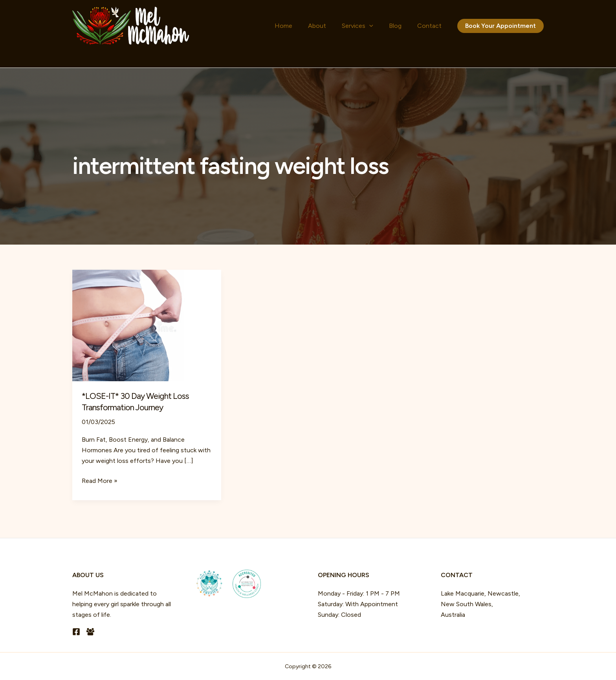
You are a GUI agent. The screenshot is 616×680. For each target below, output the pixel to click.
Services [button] (377, 26)
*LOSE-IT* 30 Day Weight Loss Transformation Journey (137, 402)
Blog (407, 26)
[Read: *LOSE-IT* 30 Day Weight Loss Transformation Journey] (147, 325)
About (345, 26)
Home (319, 26)
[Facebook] (76, 632)
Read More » (100, 481)
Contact (433, 26)
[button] (389, 26)
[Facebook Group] (90, 632)
